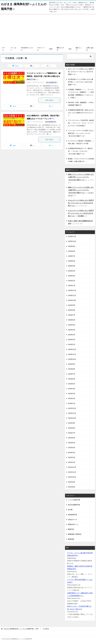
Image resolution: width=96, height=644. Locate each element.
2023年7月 (72, 374)
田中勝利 (81, 216)
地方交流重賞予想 (51, 82)
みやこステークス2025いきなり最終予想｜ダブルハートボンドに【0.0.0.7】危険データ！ (81, 72)
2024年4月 (72, 330)
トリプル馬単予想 (74, 500)
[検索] (80, 56)
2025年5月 (72, 266)
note (70, 49)
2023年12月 (72, 349)
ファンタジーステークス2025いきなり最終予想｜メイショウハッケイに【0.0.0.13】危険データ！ (81, 133)
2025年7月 (72, 256)
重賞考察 (71, 539)
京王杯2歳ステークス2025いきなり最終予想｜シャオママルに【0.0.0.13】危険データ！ (81, 82)
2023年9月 (72, 364)
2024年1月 (72, 344)
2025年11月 (72, 236)
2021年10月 (72, 477)
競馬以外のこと (73, 524)
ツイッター (13, 49)
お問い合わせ (90, 49)
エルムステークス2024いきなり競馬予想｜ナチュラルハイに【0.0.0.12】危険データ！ (81, 203)
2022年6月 (72, 438)
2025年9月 (72, 246)
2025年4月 (72, 271)
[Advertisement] (48, 30)
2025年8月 (72, 251)
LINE (51, 49)
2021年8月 (72, 487)
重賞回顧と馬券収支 (75, 534)
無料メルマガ (60, 49)
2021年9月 (72, 482)
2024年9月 (72, 305)
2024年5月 (72, 325)
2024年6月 (72, 320)
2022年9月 (72, 423)
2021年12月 (72, 467)
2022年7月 (72, 433)
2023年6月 (72, 379)
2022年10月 (72, 418)
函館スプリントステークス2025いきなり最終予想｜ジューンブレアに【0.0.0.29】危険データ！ (81, 177)
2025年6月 (72, 261)
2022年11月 (72, 413)
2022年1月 (72, 462)
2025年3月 (72, 276)
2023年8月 (72, 369)
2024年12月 (72, 290)
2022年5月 (72, 443)
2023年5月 (72, 384)
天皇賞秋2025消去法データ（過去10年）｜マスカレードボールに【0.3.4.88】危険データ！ (80, 151)
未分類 (70, 510)
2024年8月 (72, 310)
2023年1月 (72, 403)
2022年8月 (72, 428)
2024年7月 (72, 315)
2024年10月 (72, 300)
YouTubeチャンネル (27, 49)
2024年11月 (72, 295)
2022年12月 (72, 408)
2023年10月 (72, 359)
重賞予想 (71, 529)
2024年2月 (72, 340)
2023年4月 (72, 389)
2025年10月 (72, 241)
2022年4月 (72, 448)
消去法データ (73, 520)
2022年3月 (72, 453)
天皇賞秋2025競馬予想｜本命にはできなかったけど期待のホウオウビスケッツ (81, 113)
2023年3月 (72, 394)
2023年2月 (72, 398)
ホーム (4, 49)
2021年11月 (72, 472)
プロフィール (41, 49)
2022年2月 (72, 457)
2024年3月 (72, 335)
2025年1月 (72, 286)
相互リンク (79, 49)
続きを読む (53, 100)
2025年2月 (72, 281)
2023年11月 (72, 354)
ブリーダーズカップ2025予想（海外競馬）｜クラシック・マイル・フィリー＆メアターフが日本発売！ (81, 123)
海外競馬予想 (73, 515)
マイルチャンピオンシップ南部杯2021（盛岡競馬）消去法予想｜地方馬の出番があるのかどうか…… (44, 76)
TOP (21, 629)
